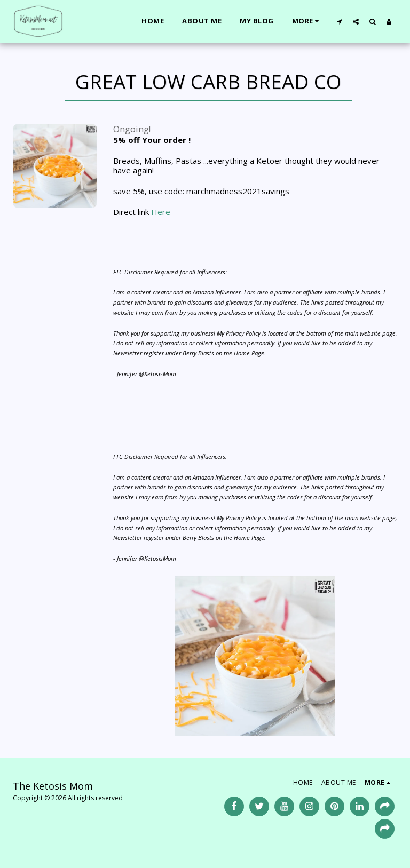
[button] (339, 21)
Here (161, 212)
